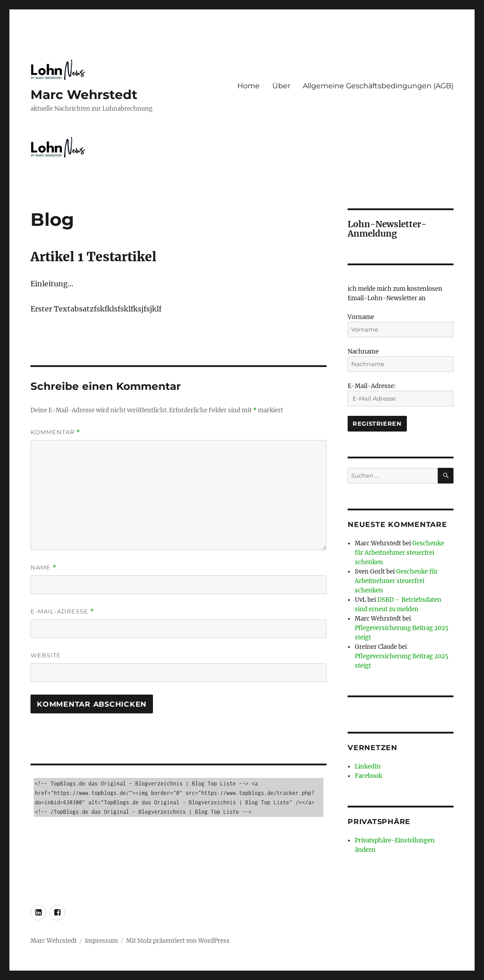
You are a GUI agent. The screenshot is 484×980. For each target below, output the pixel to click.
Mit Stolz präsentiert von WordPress (178, 941)
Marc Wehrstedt (84, 95)
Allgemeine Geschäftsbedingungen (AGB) (378, 86)
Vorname (361, 317)
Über (281, 86)
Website (46, 655)
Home (249, 86)
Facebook (368, 776)
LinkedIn (368, 766)
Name (44, 568)
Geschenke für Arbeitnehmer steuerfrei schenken (399, 553)
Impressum (101, 941)
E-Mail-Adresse (62, 611)
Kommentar (55, 432)
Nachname (363, 352)
